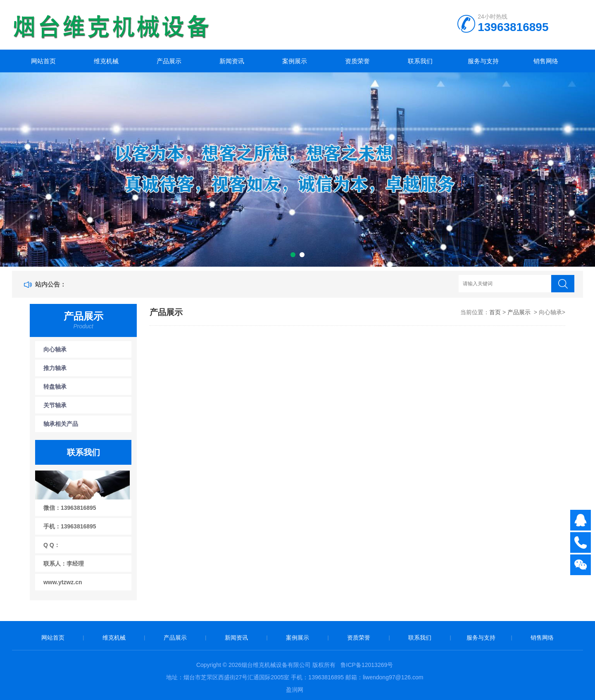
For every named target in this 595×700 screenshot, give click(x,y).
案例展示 (295, 61)
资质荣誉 (357, 61)
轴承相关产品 (61, 424)
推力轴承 (55, 368)
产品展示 (169, 61)
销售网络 (546, 61)
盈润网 (295, 690)
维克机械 (106, 61)
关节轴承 (55, 405)
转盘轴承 (55, 387)
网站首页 (43, 61)
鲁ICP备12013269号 (367, 665)
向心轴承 (55, 349)
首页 (495, 312)
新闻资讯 (232, 61)
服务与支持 (483, 61)
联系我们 (420, 61)
